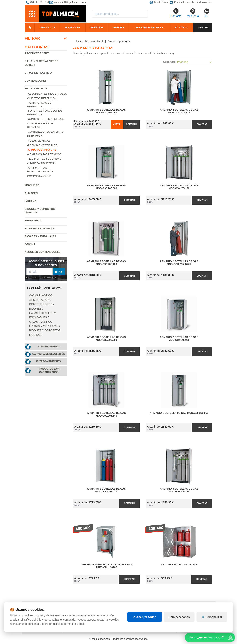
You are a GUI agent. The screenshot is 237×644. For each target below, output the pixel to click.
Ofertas (119, 28)
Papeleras (35, 136)
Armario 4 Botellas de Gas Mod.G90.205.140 (106, 414)
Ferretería (33, 220)
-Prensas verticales (42, 145)
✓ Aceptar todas (145, 622)
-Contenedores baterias (45, 132)
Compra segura (49, 347)
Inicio (79, 41)
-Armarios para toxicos (44, 154)
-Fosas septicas (39, 141)
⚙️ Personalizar (212, 622)
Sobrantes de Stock (40, 228)
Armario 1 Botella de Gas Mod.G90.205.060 (179, 413)
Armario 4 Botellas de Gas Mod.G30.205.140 (179, 187)
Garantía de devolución (49, 354)
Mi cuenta (193, 13)
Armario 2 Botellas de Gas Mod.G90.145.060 (179, 339)
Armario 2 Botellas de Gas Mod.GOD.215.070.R (179, 263)
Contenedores (36, 81)
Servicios (97, 28)
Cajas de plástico (38, 73)
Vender (203, 28)
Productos (47, 28)
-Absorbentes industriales (47, 94)
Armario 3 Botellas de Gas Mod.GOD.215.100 (106, 490)
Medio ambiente (36, 88)
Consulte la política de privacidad (41, 278)
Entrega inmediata (49, 361)
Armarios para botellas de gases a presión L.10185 (106, 566)
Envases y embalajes (40, 236)
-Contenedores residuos (46, 119)
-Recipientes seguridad (44, 159)
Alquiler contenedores (43, 252)
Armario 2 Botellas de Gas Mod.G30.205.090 (106, 339)
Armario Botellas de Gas (179, 565)
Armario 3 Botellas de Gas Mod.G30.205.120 (179, 490)
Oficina (30, 244)
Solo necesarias (179, 622)
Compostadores (39, 176)
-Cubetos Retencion (42, 98)
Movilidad (32, 185)
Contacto (176, 13)
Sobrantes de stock (150, 28)
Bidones (35, 309)
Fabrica (31, 201)
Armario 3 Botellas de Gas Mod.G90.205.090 (106, 187)
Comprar (131, 124)
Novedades (73, 28)
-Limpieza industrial (42, 163)
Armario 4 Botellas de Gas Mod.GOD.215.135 (179, 111)
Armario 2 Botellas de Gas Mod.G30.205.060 (106, 111)
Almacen (31, 193)
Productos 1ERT (37, 53)
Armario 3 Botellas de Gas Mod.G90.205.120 (106, 263)
